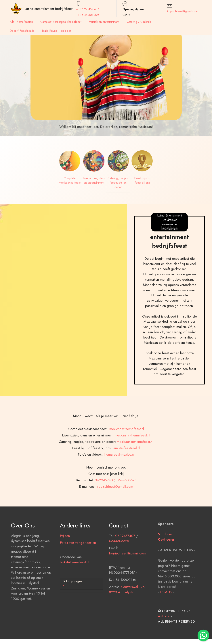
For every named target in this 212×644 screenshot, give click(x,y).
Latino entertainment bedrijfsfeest (49, 9)
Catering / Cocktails (139, 22)
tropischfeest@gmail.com (182, 11)
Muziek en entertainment (104, 22)
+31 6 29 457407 (88, 9)
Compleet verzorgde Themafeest (61, 22)
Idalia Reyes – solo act (56, 31)
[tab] (81, 584)
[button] (25, 74)
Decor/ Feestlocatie (22, 31)
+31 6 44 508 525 (88, 15)
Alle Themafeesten (21, 22)
